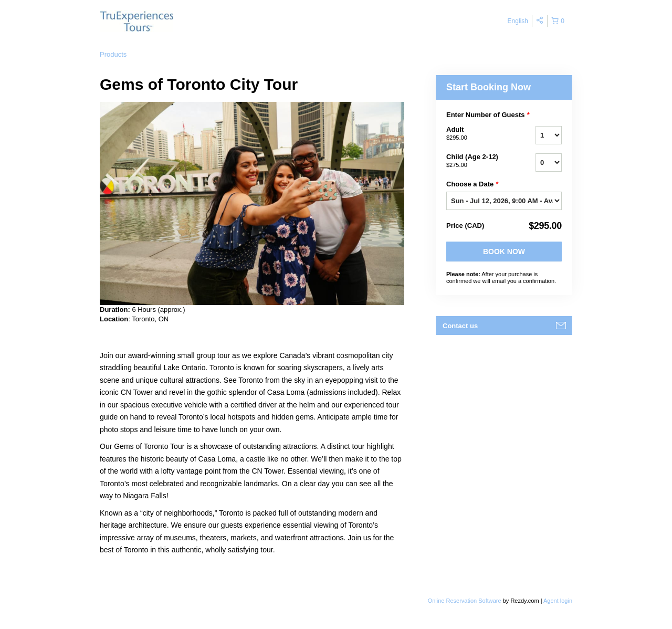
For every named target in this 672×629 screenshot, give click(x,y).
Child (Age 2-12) (478, 161)
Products (113, 54)
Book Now (504, 251)
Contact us (460, 326)
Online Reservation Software (465, 601)
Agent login (558, 601)
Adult (478, 134)
